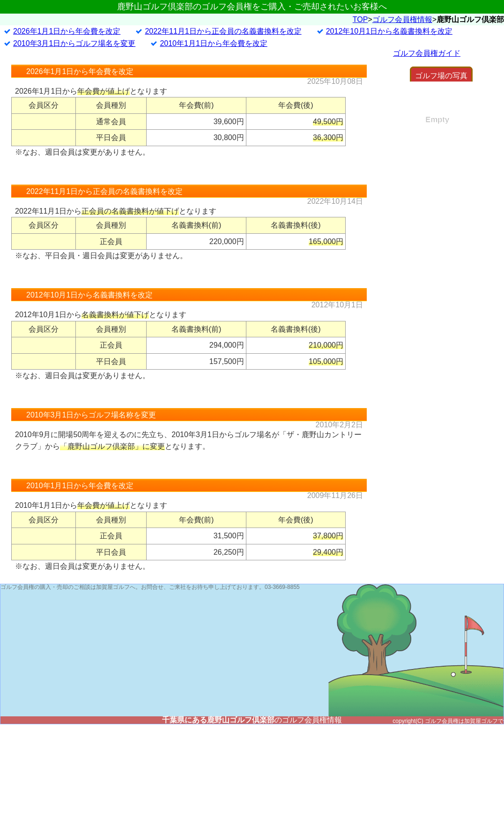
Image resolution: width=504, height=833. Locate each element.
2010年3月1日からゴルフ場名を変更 (74, 105)
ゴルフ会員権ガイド (427, 115)
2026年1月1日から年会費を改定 (67, 93)
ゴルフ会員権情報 (402, 81)
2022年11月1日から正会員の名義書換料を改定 (223, 93)
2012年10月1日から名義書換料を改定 (389, 93)
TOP (360, 81)
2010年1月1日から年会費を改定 (213, 105)
